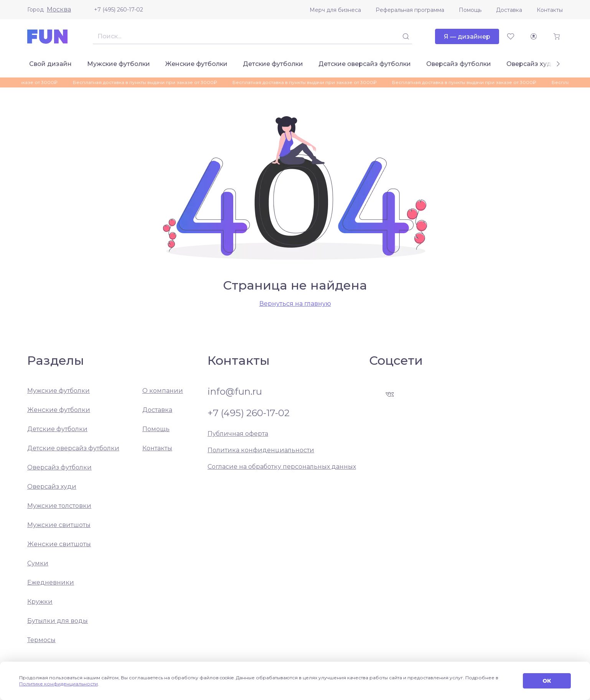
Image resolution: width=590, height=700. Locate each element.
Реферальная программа (410, 10)
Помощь (470, 10)
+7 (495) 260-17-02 (119, 10)
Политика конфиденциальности (261, 450)
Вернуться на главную (295, 304)
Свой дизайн (50, 64)
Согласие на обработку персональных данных (282, 467)
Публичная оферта (238, 434)
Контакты (550, 10)
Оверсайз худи (531, 64)
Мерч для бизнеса (335, 10)
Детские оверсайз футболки (365, 64)
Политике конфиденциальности (59, 684)
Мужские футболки (119, 64)
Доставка (509, 10)
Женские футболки (196, 64)
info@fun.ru (235, 392)
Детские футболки (273, 64)
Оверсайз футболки (459, 64)
